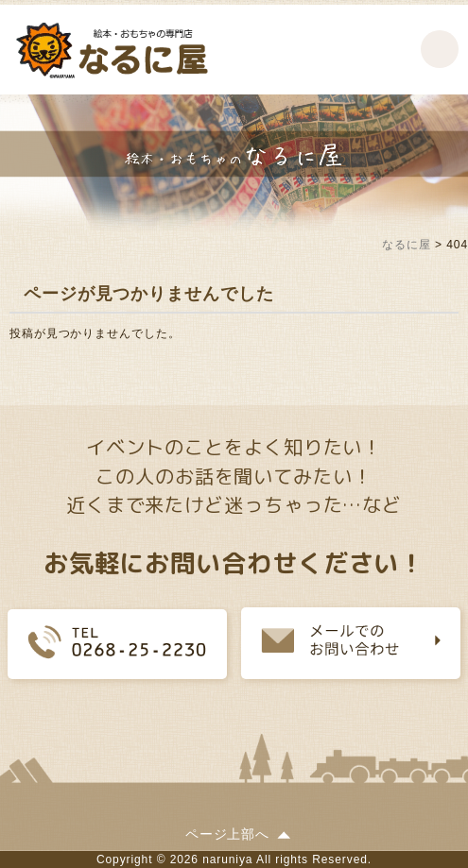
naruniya (227, 859)
